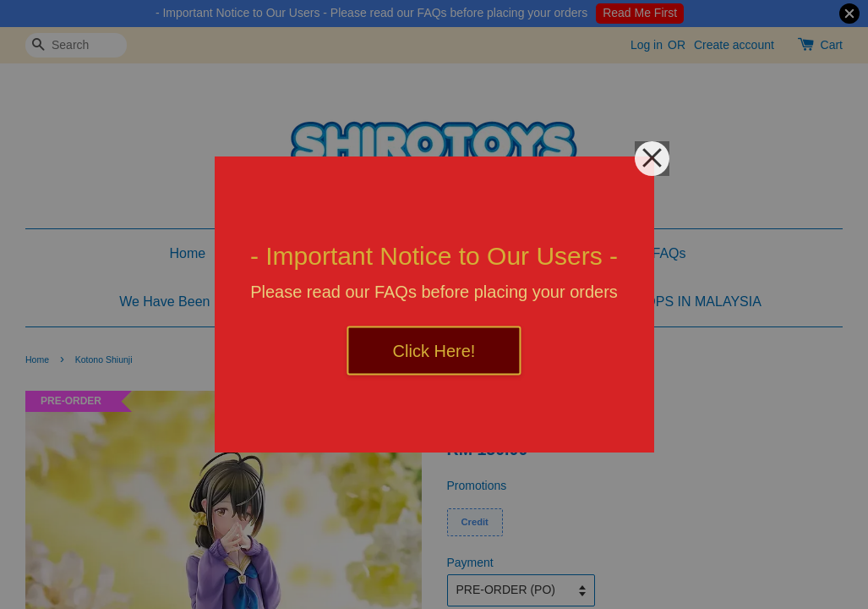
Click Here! (434, 351)
